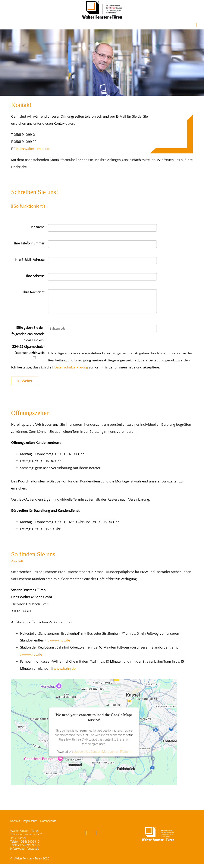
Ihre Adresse (35, 276)
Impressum (30, 821)
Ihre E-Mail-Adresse (30, 260)
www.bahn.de (65, 669)
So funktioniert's (30, 206)
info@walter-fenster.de (34, 149)
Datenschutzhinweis (29, 355)
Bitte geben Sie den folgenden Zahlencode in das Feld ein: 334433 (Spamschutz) (28, 337)
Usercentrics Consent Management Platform (103, 752)
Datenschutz (48, 821)
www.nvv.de (60, 640)
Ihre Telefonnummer (29, 243)
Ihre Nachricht (34, 292)
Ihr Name (38, 227)
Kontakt (15, 821)
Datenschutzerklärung (71, 367)
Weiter (25, 381)
